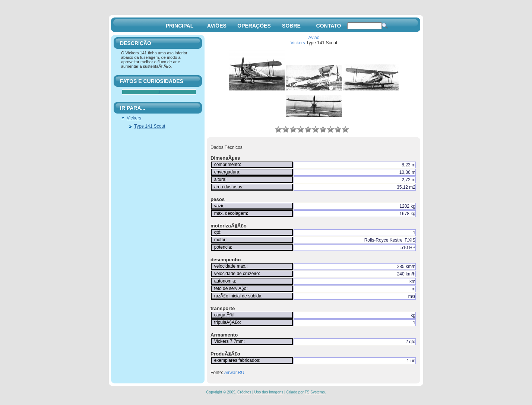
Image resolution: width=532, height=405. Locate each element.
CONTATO (329, 26)
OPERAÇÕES (254, 26)
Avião (314, 38)
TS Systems (315, 392)
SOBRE (291, 26)
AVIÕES (217, 26)
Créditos (244, 392)
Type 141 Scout (150, 126)
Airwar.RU (234, 373)
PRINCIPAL (180, 26)
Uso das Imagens (269, 392)
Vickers (298, 43)
